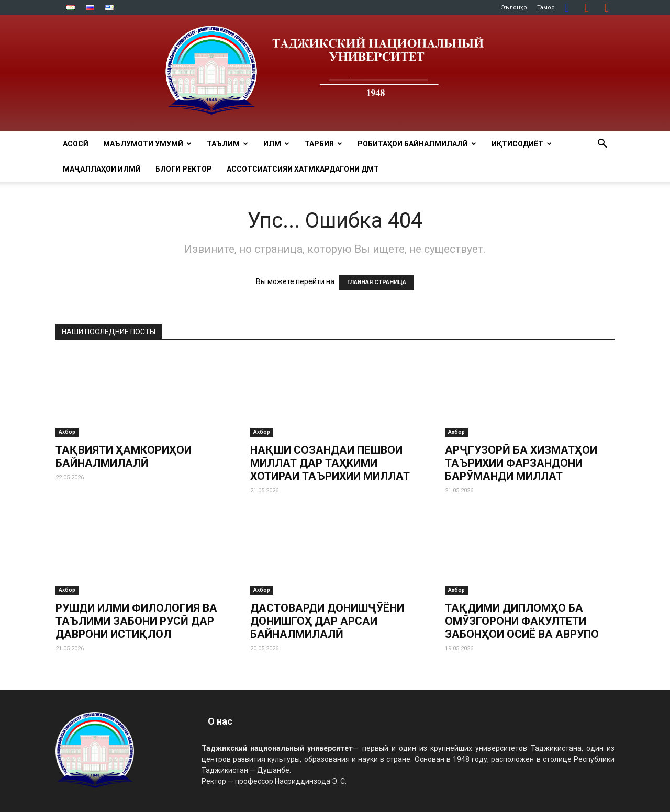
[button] (602, 145)
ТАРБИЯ (323, 144)
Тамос (546, 8)
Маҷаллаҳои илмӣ (102, 169)
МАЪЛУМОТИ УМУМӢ (147, 144)
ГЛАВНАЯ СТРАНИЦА (377, 282)
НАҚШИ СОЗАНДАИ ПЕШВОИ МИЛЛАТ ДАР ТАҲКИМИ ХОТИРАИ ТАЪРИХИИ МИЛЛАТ (330, 463)
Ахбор (67, 432)
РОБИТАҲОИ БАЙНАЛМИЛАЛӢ (417, 144)
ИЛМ (276, 144)
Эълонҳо (514, 8)
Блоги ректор (184, 169)
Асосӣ (76, 144)
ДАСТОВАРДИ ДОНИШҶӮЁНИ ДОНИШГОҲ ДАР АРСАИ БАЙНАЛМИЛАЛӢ (327, 621)
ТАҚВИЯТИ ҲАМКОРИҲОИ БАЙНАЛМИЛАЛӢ (124, 456)
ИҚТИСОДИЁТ (522, 144)
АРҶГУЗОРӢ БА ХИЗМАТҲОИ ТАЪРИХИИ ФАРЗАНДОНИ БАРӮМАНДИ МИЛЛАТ (521, 463)
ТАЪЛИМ (227, 144)
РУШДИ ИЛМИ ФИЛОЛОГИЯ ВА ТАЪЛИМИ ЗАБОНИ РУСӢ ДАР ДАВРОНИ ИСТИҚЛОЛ (136, 621)
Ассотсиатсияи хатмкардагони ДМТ (303, 169)
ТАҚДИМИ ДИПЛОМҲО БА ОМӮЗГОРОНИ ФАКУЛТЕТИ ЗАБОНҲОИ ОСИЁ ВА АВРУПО (522, 621)
